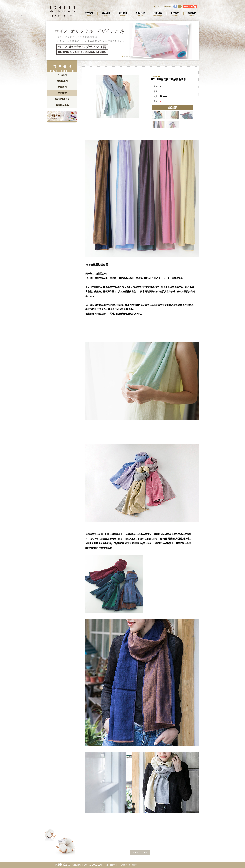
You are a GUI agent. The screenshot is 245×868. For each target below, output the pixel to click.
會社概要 (89, 14)
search (180, 7)
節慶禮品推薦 (62, 105)
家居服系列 (62, 81)
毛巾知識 (158, 14)
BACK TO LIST (140, 853)
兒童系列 (62, 87)
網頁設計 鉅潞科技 (129, 865)
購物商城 (190, 7)
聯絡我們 (192, 14)
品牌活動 (140, 14)
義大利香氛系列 (62, 99)
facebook (175, 7)
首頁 (157, 7)
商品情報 (123, 14)
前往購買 (172, 108)
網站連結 (167, 7)
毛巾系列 (62, 75)
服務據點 (175, 14)
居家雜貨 (62, 93)
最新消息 (106, 14)
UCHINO (62, 11)
